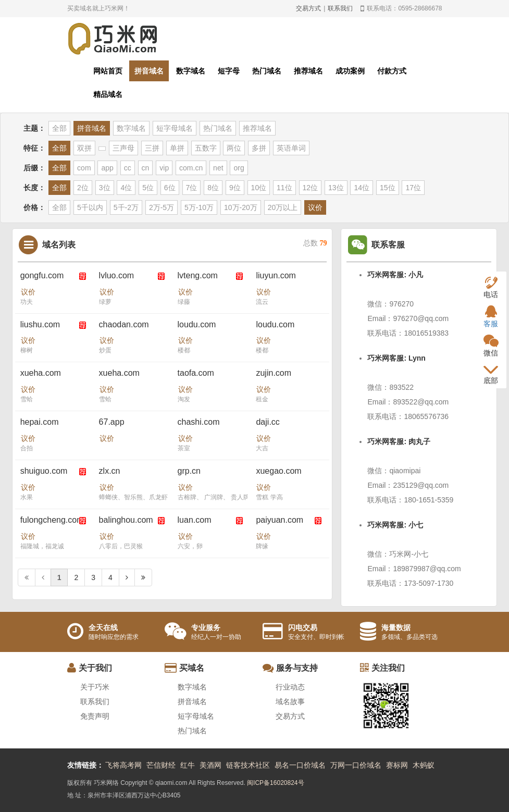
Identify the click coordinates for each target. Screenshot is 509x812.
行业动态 (290, 687)
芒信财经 (161, 765)
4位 (126, 188)
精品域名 (108, 94)
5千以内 (90, 207)
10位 (259, 188)
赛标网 (397, 765)
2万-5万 (162, 207)
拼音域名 (149, 71)
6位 (170, 188)
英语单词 (291, 148)
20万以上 (283, 207)
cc (128, 168)
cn (146, 168)
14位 (362, 188)
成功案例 (350, 71)
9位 (235, 188)
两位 (234, 148)
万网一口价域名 (356, 765)
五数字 (206, 148)
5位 (148, 188)
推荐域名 (308, 71)
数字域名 (191, 71)
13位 (336, 188)
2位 (83, 188)
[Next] (127, 577)
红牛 (188, 765)
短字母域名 (175, 128)
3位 (105, 188)
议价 (315, 207)
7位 (192, 188)
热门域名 (267, 71)
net (218, 168)
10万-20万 (241, 207)
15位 (388, 188)
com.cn (191, 168)
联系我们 (340, 8)
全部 (59, 128)
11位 (284, 188)
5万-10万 (199, 207)
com (84, 168)
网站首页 (108, 71)
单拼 (177, 148)
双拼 (84, 148)
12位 (311, 188)
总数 (315, 243)
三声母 (123, 148)
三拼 (152, 148)
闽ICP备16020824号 (275, 783)
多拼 (259, 148)
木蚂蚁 (424, 765)
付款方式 (392, 71)
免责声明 (95, 716)
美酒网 (210, 765)
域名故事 (290, 702)
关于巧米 (95, 687)
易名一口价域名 (300, 765)
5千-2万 (126, 207)
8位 (213, 188)
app (107, 168)
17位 (413, 188)
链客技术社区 (248, 765)
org (239, 168)
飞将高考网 (123, 765)
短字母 (229, 71)
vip (164, 168)
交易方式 (308, 8)
